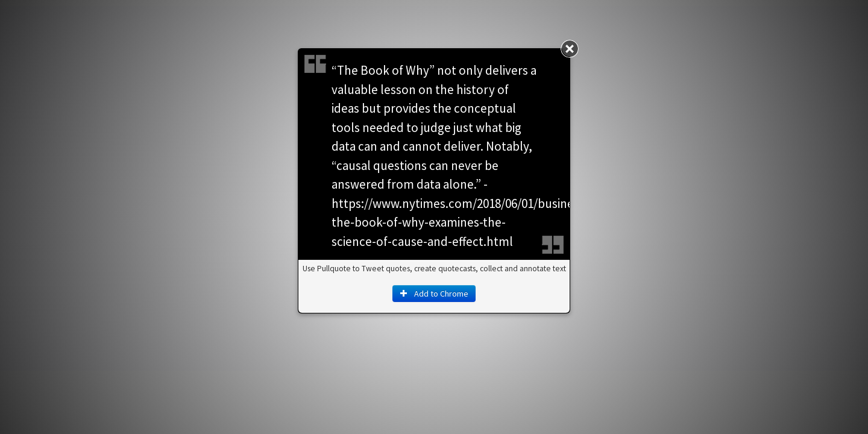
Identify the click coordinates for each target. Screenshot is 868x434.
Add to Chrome (434, 294)
